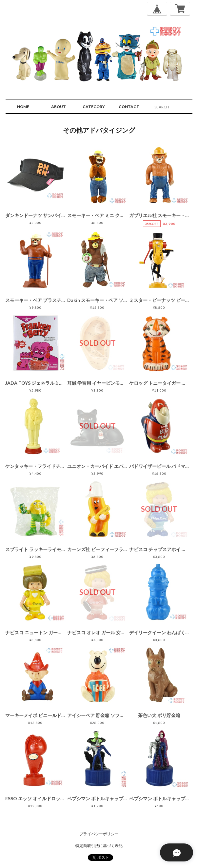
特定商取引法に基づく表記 (99, 846)
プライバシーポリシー (99, 834)
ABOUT (59, 107)
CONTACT (129, 107)
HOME (23, 107)
